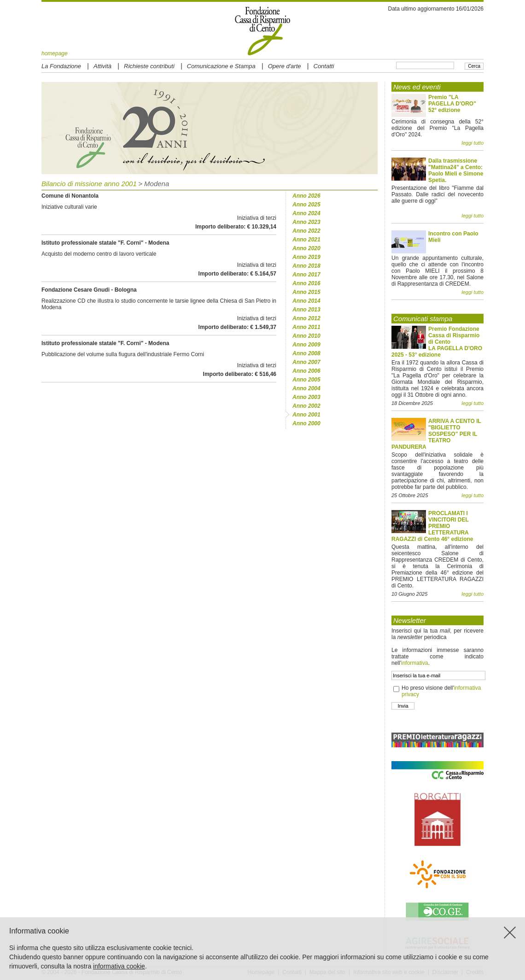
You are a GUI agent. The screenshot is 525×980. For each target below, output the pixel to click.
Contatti (324, 66)
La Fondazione (61, 66)
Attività (102, 66)
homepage (55, 53)
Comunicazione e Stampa (221, 66)
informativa (415, 663)
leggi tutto (472, 143)
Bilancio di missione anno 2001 (89, 184)
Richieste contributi (149, 66)
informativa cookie (119, 966)
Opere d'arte (285, 66)
